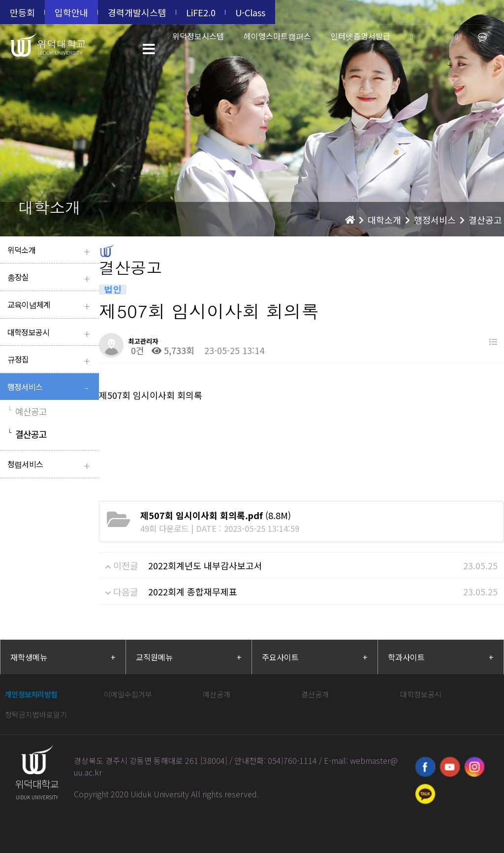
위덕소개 (51, 251)
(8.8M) (216, 515)
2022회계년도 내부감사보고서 (205, 565)
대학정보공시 (51, 333)
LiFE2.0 (201, 12)
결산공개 (315, 694)
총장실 (51, 278)
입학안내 (71, 12)
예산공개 (217, 694)
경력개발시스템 (137, 12)
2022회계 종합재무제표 (193, 591)
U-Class (250, 12)
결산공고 (27, 434)
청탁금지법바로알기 (36, 714)
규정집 (51, 360)
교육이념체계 (51, 306)
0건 (136, 350)
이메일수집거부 (128, 694)
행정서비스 (51, 388)
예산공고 (27, 411)
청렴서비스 (51, 465)
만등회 (22, 12)
